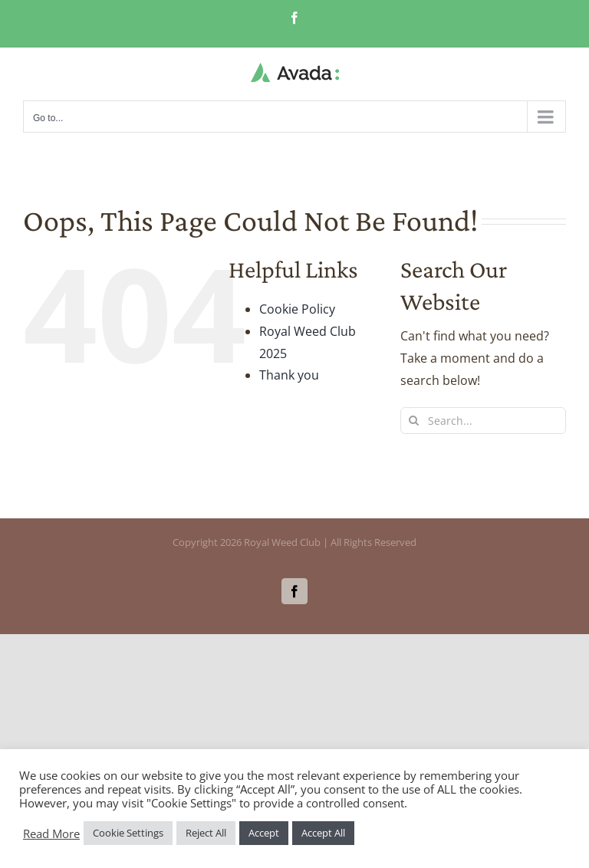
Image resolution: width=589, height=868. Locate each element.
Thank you (289, 375)
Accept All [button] (323, 833)
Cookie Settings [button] (128, 833)
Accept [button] (264, 833)
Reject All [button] (206, 833)
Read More (51, 833)
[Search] (414, 421)
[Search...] (483, 421)
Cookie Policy (297, 309)
